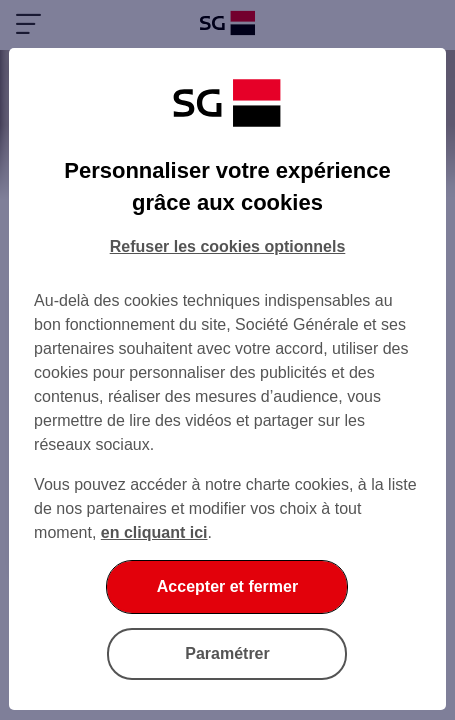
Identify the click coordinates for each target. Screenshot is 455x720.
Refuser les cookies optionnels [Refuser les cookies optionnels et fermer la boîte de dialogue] (228, 246)
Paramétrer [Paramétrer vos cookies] (227, 653)
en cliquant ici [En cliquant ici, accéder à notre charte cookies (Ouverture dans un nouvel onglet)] (154, 532)
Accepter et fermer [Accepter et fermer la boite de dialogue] (227, 586)
